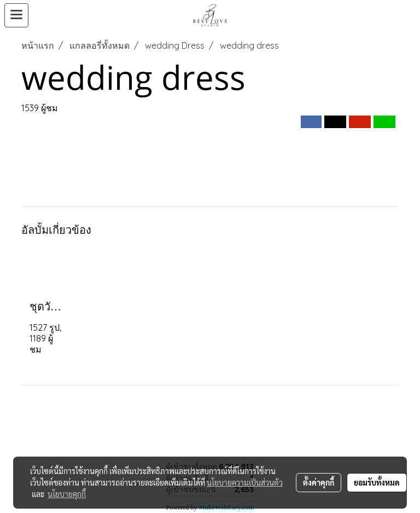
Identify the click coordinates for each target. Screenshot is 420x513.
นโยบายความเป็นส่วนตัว (245, 482)
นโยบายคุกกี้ (67, 494)
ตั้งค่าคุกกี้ (319, 482)
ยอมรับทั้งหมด (377, 482)
